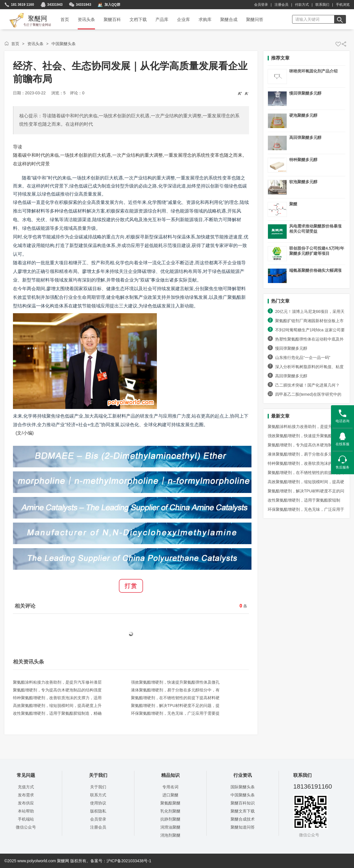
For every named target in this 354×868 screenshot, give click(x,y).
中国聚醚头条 (64, 44)
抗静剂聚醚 (170, 819)
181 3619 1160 (22, 5)
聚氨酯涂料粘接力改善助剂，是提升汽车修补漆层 (57, 682)
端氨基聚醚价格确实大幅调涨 (315, 270)
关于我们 (98, 787)
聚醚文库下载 (243, 811)
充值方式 (26, 787)
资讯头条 (35, 44)
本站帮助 (26, 811)
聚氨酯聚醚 (170, 803)
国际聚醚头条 (243, 787)
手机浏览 (343, 5)
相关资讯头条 (28, 662)
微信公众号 (26, 827)
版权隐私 (98, 811)
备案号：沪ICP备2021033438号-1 (121, 861)
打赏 (131, 586)
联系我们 (322, 5)
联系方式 (98, 795)
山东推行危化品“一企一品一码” (305, 357)
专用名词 (170, 787)
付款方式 (302, 5)
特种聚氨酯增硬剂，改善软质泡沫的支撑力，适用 (57, 698)
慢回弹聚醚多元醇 (305, 93)
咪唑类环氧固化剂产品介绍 (313, 71)
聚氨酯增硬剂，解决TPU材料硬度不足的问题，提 (175, 706)
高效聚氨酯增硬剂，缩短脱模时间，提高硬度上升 (57, 706)
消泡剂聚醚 (170, 835)
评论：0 (77, 93)
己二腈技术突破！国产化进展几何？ (307, 385)
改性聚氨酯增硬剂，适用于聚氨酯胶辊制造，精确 (57, 713)
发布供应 (26, 803)
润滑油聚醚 (170, 827)
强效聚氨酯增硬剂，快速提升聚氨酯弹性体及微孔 (175, 682)
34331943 (55, 5)
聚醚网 (25, 14)
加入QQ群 (112, 5)
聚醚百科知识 (243, 803)
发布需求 (26, 795)
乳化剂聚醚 (170, 811)
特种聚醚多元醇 (303, 160)
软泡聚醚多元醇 (303, 182)
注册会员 (281, 5)
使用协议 (98, 803)
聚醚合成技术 (243, 819)
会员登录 (261, 5)
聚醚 (293, 204)
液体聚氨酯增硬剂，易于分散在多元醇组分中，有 (175, 690)
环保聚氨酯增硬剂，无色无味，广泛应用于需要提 (175, 713)
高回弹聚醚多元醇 (305, 137)
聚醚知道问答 (243, 827)
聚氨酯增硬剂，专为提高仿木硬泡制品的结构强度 (57, 690)
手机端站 (26, 819)
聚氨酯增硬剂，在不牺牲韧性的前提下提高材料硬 (175, 698)
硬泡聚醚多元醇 (303, 115)
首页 (15, 44)
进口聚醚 (170, 795)
